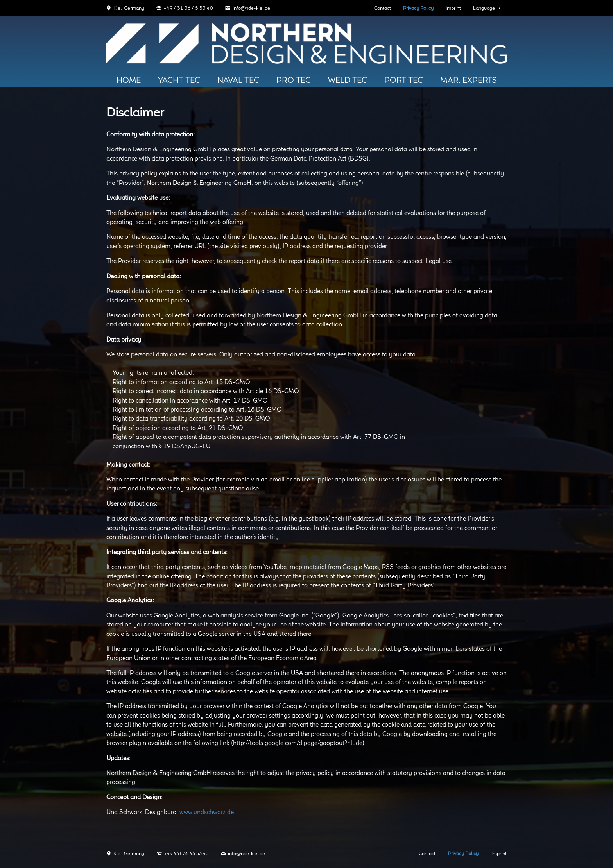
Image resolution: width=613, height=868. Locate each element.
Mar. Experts (469, 81)
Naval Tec (238, 81)
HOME (129, 81)
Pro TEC (294, 81)
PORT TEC (404, 81)
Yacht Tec (179, 81)
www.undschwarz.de (207, 812)
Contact (383, 8)
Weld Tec (348, 81)
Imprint (453, 8)
